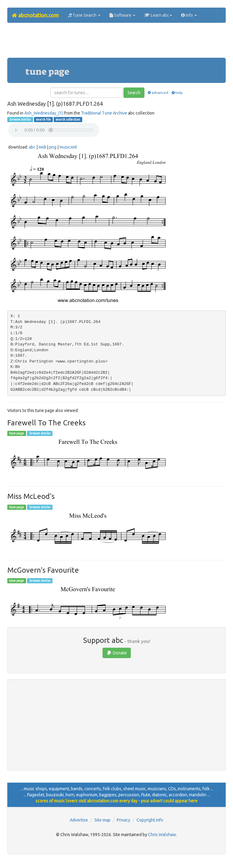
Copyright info (150, 820)
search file (43, 119)
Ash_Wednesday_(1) (44, 113)
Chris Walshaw (162, 835)
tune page (17, 433)
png (53, 147)
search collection (68, 119)
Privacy (123, 820)
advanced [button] (158, 93)
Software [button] (122, 15)
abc (32, 147)
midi (42, 147)
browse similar (20, 119)
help (177, 93)
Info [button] (189, 15)
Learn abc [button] (158, 15)
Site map (102, 820)
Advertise (79, 820)
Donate (117, 653)
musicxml (68, 147)
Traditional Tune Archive (104, 113)
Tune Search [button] (84, 15)
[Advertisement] (118, 43)
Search (134, 93)
